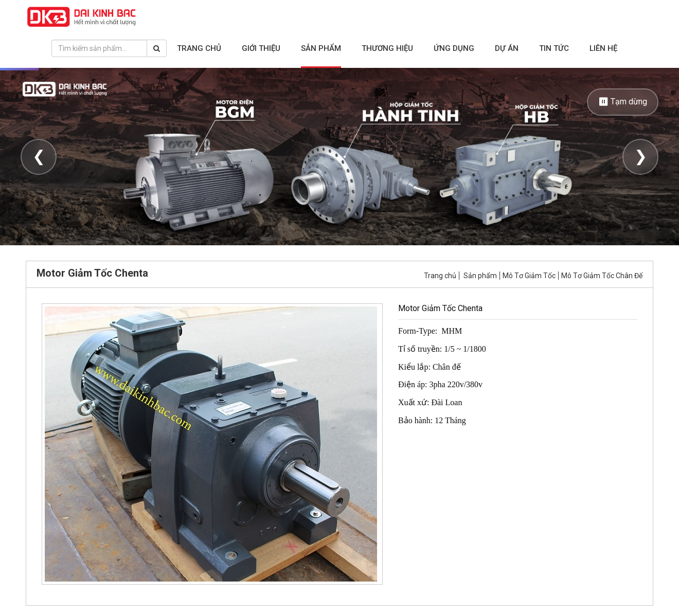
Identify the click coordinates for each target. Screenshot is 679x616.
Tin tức (554, 48)
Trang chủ (199, 48)
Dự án (507, 48)
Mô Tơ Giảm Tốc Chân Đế (602, 276)
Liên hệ (603, 48)
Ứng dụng (454, 48)
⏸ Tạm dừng (623, 102)
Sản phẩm (321, 48)
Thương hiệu (387, 48)
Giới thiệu (261, 48)
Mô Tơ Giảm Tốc (529, 276)
